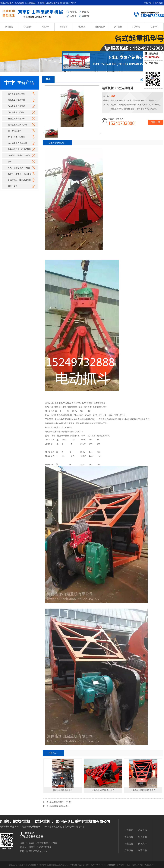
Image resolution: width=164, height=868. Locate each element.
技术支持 (118, 27)
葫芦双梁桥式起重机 (17, 94)
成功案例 (82, 27)
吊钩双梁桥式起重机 (17, 106)
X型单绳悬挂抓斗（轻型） (61, 802)
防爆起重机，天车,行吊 (18, 125)
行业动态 (129, 844)
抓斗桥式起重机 (15, 131)
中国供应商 (148, 865)
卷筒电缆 (120, 865)
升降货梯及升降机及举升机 (19, 180)
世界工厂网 (137, 865)
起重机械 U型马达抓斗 (60, 806)
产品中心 (148, 3)
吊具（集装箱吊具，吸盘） (19, 168)
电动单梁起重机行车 (17, 100)
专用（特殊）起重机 (17, 137)
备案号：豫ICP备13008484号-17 (92, 865)
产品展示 (45, 27)
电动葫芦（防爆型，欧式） (19, 155)
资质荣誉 (64, 27)
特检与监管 (100, 27)
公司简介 (27, 27)
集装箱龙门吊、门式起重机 (19, 149)
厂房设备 (136, 27)
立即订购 (156, 122)
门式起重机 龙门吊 (16, 112)
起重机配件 (13, 186)
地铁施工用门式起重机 (17, 143)
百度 (128, 865)
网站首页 (9, 27)
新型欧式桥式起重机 (17, 119)
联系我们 (159, 3)
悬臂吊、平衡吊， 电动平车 (20, 174)
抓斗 (10, 162)
